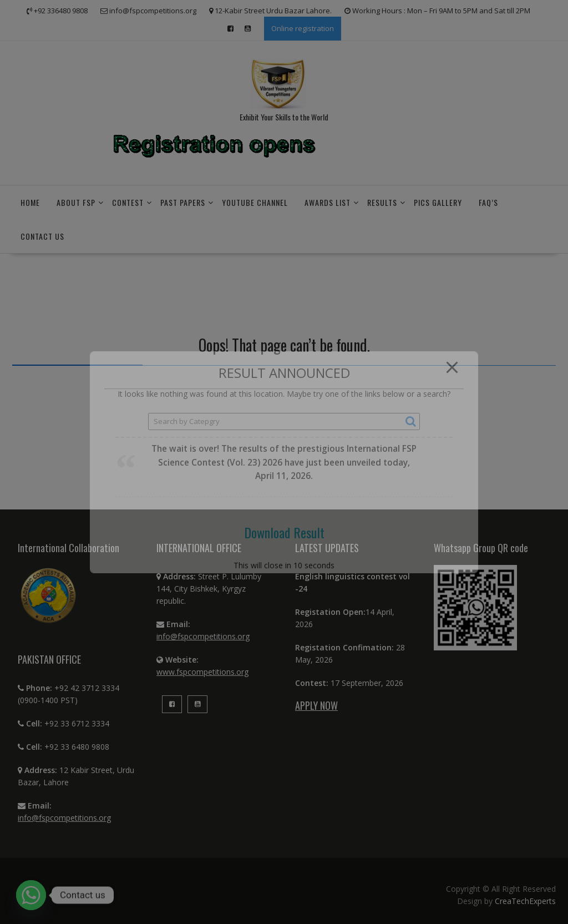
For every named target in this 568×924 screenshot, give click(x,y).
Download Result (284, 532)
